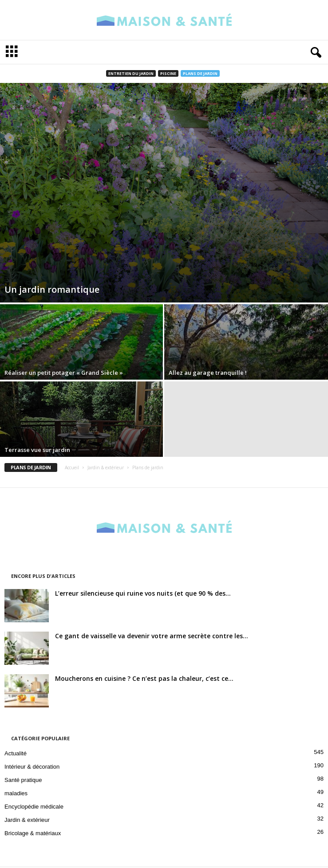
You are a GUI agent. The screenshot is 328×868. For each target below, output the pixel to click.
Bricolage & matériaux (33, 833)
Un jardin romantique (52, 289)
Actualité (16, 753)
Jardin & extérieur (106, 467)
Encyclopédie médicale (34, 807)
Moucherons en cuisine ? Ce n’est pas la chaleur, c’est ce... (144, 678)
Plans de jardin (200, 73)
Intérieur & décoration (32, 767)
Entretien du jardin (131, 73)
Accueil (72, 467)
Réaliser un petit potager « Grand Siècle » (64, 373)
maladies (16, 793)
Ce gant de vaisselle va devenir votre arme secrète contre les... (152, 636)
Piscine (168, 73)
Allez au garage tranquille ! (208, 373)
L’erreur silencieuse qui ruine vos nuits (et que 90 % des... (143, 593)
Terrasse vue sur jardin (37, 450)
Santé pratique (23, 780)
